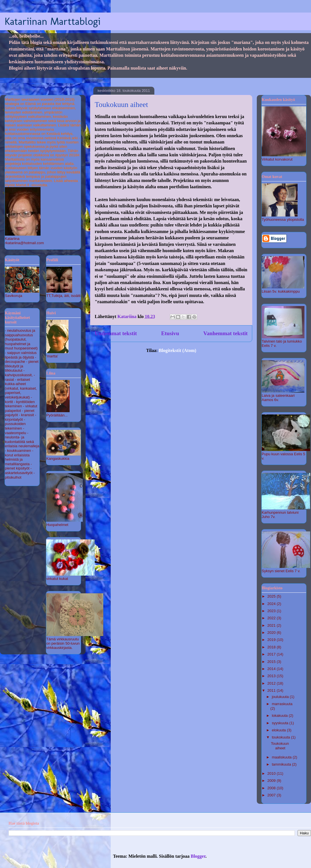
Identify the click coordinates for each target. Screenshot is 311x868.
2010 (272, 773)
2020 (272, 633)
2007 (272, 795)
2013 (272, 676)
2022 (272, 618)
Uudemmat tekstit (116, 333)
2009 (272, 781)
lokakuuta (280, 716)
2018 (272, 647)
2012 (272, 683)
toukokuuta (281, 737)
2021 (272, 625)
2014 (272, 669)
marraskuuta (282, 704)
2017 (272, 654)
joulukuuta (281, 697)
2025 (272, 596)
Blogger (198, 856)
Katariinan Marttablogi (52, 21)
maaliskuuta (282, 757)
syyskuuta (281, 723)
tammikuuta (282, 764)
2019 (272, 640)
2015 (272, 662)
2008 (272, 788)
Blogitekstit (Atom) (178, 350)
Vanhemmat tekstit (226, 333)
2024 (272, 604)
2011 (272, 690)
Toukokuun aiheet (121, 105)
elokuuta (279, 730)
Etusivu (170, 333)
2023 (272, 611)
